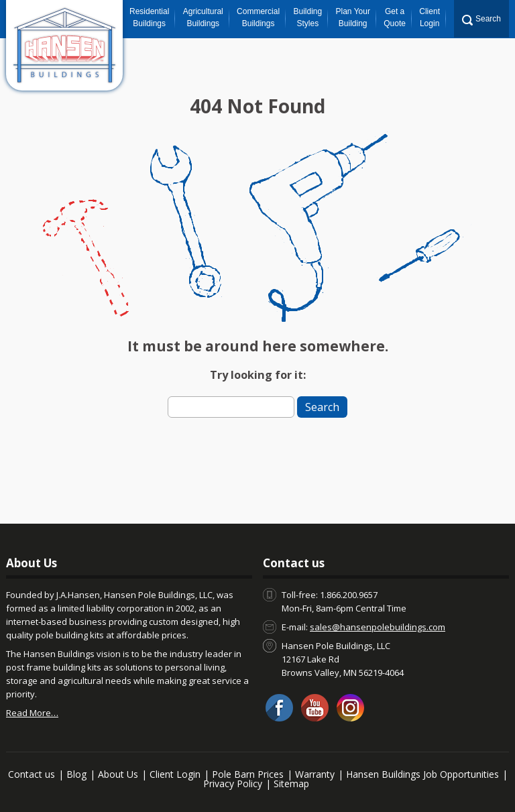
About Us (118, 774)
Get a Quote (395, 17)
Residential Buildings (149, 17)
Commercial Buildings (258, 17)
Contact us (32, 774)
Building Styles (307, 17)
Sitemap (291, 784)
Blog (76, 774)
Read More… (32, 713)
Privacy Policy (233, 784)
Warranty (315, 774)
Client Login (430, 17)
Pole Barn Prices (248, 774)
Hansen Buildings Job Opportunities (422, 774)
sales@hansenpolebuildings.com (378, 627)
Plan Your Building (353, 17)
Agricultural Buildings (203, 17)
